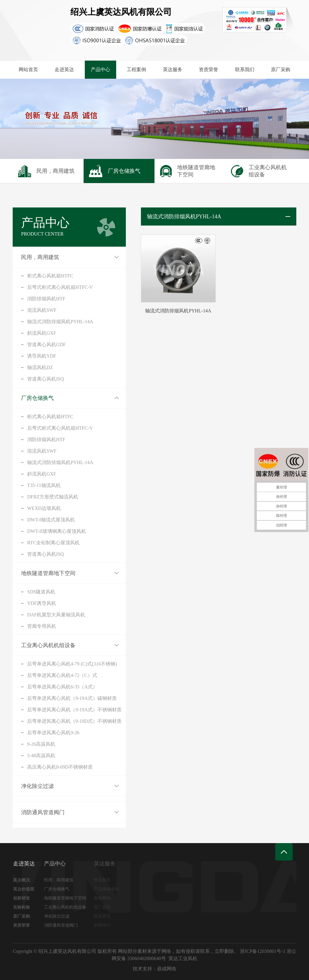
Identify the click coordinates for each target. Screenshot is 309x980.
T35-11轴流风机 (44, 485)
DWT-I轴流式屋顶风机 (51, 520)
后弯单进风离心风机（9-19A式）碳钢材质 (72, 698)
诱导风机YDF (42, 356)
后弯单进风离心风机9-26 (53, 733)
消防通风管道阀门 (43, 812)
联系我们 (245, 70)
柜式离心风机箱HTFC (50, 276)
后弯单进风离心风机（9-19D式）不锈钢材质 (74, 721)
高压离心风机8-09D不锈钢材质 (60, 767)
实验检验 (23, 907)
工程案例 (136, 70)
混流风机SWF (42, 310)
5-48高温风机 (41, 756)
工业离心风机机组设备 (48, 645)
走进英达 (64, 70)
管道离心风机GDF (46, 345)
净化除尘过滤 (37, 786)
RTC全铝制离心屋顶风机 (53, 543)
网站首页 (28, 70)
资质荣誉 (209, 70)
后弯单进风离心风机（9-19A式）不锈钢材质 (74, 710)
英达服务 (173, 70)
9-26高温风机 (41, 744)
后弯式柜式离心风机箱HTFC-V (60, 287)
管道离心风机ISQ (46, 379)
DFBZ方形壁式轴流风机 (53, 497)
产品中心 (100, 70)
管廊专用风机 (42, 626)
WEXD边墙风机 (44, 508)
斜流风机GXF (42, 333)
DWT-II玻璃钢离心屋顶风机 (57, 531)
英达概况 (23, 880)
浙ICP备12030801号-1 (263, 951)
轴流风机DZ (40, 367)
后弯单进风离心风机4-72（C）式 (62, 675)
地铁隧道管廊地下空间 (48, 573)
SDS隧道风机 (41, 592)
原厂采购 (281, 70)
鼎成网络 (167, 969)
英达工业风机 (183, 958)
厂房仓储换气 (37, 398)
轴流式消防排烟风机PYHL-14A (60, 322)
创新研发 (23, 898)
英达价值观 (25, 889)
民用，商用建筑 (40, 257)
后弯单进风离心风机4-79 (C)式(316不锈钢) (72, 664)
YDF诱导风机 (42, 603)
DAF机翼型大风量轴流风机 (56, 615)
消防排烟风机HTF (46, 299)
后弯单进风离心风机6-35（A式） (62, 687)
